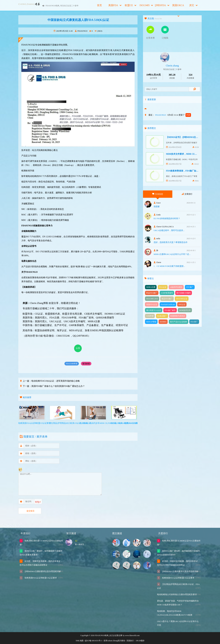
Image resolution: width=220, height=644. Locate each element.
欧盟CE (130, 5)
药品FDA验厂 (152, 293)
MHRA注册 (151, 287)
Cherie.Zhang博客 (39, 303)
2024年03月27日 (174, 164)
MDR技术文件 (185, 310)
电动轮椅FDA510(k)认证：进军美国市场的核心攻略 (56, 381)
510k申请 (150, 316)
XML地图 (80, 641)
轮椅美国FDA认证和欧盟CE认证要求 (41, 578)
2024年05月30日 (174, 147)
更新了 (185, 115)
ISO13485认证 (182, 299)
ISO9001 (163, 322)
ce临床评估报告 (176, 287)
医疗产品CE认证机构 (179, 322)
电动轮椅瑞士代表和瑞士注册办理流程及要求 (177, 594)
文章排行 (187, 194)
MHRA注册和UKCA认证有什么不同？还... (172, 254)
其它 (193, 5)
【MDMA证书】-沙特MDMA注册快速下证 (186, 137)
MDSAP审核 (151, 322)
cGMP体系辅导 (167, 293)
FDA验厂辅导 (170, 310)
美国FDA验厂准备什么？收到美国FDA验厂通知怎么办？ (58, 386)
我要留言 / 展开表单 (33, 437)
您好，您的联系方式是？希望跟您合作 (171, 242)
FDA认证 (163, 287)
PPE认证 (182, 305)
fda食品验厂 (162, 316)
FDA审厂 (194, 322)
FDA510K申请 (72, 364)
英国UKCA (178, 7)
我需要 (157, 207)
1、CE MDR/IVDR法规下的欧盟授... (169, 266)
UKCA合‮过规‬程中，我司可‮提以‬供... (169, 230)
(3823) (98, 31)
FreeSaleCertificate (168, 305)
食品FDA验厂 (167, 299)
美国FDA (115, 5)
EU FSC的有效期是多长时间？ (167, 218)
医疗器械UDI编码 (184, 293)
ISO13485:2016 (152, 299)
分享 (78, 348)
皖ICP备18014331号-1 (94, 641)
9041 (196, 181)
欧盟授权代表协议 (178, 316)
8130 (196, 147)
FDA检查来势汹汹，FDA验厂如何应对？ (185, 171)
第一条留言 (79, 544)
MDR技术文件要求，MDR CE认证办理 (185, 154)
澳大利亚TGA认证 (154, 310)
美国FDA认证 (152, 305)
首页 (99, 5)
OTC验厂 (190, 287)
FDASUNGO (81, 31)
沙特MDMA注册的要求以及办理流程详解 (42, 571)
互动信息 (158, 194)
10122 (195, 164)
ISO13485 (146, 5)
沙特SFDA (162, 5)
